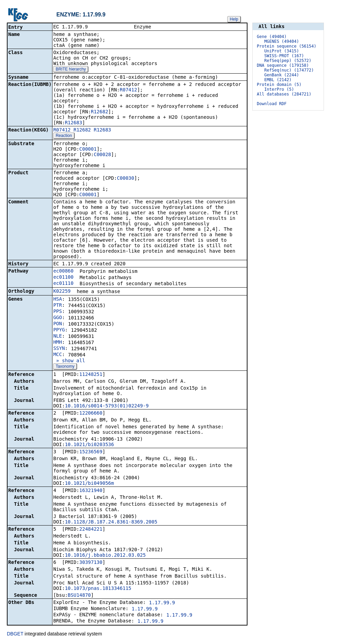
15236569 (91, 452)
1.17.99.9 (162, 603)
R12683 (74, 123)
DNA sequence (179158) (283, 65)
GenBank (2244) (282, 75)
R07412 (128, 90)
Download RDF (272, 104)
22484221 (91, 530)
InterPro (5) (279, 89)
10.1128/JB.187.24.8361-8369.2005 (111, 522)
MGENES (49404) (282, 41)
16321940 (91, 491)
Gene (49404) (272, 37)
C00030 (126, 179)
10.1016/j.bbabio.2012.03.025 (105, 556)
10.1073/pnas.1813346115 (98, 589)
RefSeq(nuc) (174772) (289, 70)
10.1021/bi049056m (89, 484)
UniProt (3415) (282, 51)
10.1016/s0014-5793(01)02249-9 (107, 406)
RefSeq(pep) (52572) (288, 61)
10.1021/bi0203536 (89, 445)
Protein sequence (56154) (286, 46)
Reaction (64, 136)
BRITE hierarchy (71, 70)
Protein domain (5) (279, 85)
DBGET (15, 634)
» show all (69, 361)
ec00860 (63, 272)
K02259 (62, 292)
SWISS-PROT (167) (284, 56)
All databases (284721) (284, 94)
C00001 (88, 150)
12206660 (91, 414)
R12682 (100, 112)
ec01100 (63, 278)
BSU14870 (79, 596)
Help (234, 19)
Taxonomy (65, 367)
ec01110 (63, 284)
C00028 (102, 155)
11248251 (91, 375)
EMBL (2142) (278, 80)
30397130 (91, 563)
